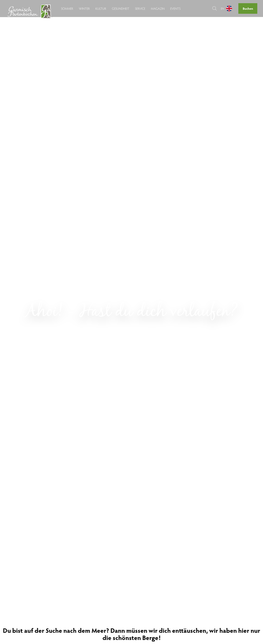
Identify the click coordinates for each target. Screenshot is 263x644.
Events (175, 8)
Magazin (158, 8)
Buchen (248, 8)
